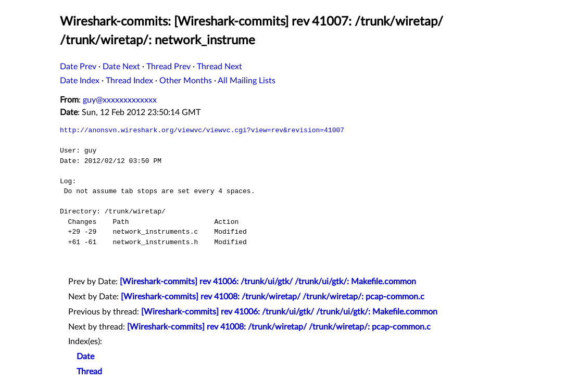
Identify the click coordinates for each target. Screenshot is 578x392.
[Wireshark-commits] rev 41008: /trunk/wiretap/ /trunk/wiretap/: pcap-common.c (273, 297)
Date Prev (78, 67)
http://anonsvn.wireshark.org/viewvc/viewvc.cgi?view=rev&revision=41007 (202, 130)
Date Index (80, 81)
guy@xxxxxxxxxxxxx (120, 100)
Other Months (186, 81)
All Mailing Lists (247, 81)
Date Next (121, 67)
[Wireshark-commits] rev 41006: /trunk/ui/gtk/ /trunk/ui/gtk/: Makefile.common (268, 282)
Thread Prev (168, 67)
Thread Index (129, 81)
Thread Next (219, 67)
